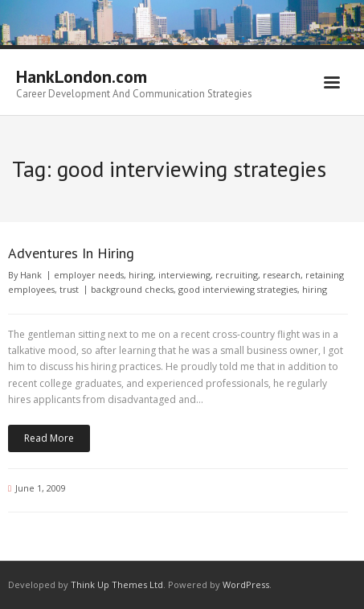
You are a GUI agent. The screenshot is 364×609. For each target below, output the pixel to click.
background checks (132, 289)
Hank (31, 275)
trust (69, 289)
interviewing (184, 275)
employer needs (89, 275)
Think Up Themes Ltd (117, 584)
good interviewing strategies (238, 289)
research (282, 275)
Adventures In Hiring (71, 253)
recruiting (237, 275)
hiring (141, 275)
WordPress (246, 584)
